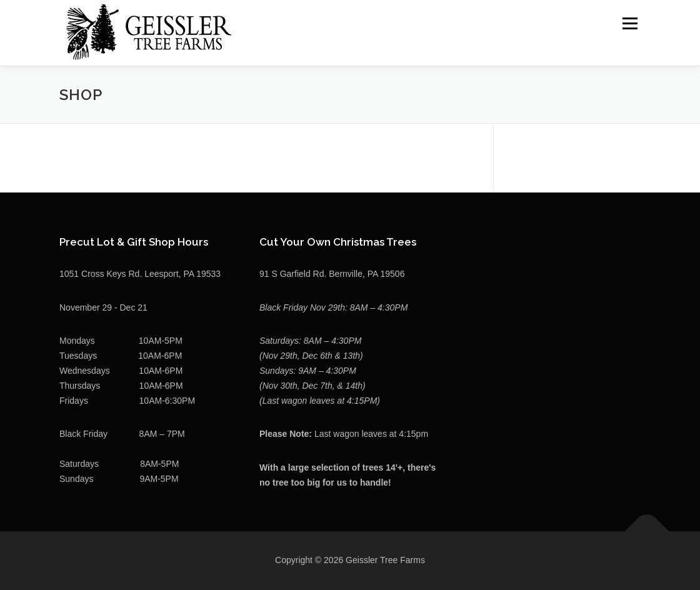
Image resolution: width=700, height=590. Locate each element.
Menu (630, 23)
